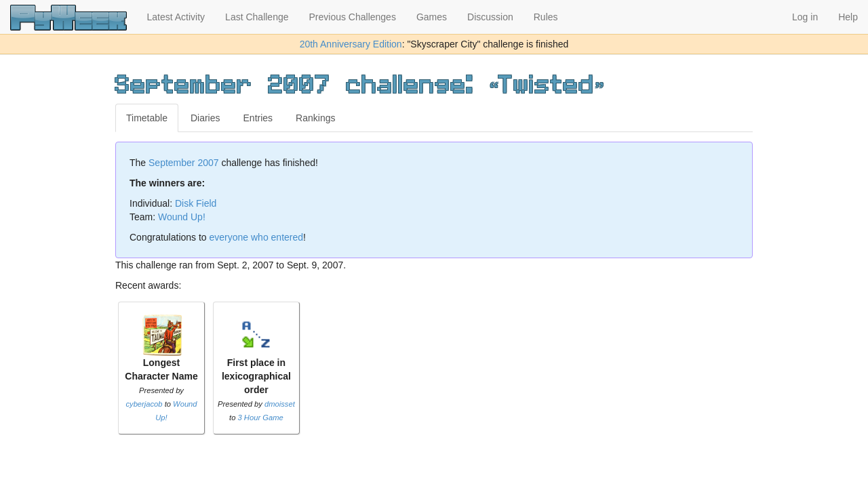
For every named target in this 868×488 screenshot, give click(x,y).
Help (848, 17)
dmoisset (280, 404)
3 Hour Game (261, 418)
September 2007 (184, 163)
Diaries (205, 118)
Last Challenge (257, 17)
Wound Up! (182, 217)
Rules (546, 17)
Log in (805, 17)
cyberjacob (144, 404)
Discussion (490, 17)
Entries (258, 118)
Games (432, 17)
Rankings (315, 118)
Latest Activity (176, 17)
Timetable (147, 118)
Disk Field (196, 203)
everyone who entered (257, 237)
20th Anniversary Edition (351, 44)
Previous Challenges (353, 17)
